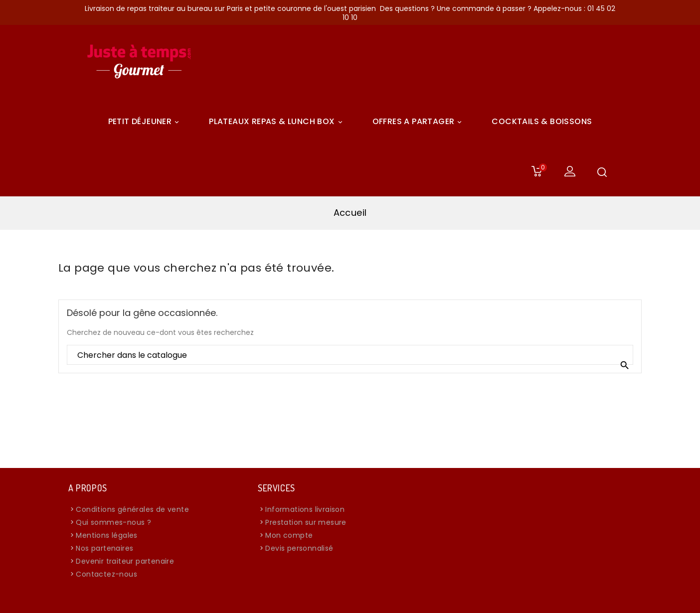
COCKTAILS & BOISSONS (542, 121)
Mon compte (289, 535)
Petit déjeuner (145, 122)
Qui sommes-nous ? (113, 522)
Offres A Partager (419, 122)
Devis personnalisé (299, 548)
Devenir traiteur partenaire (125, 561)
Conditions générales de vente (132, 509)
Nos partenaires (104, 548)
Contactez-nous (106, 574)
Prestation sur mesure (306, 522)
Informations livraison (305, 509)
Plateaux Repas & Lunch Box (277, 122)
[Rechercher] (350, 355)
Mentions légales (106, 535)
